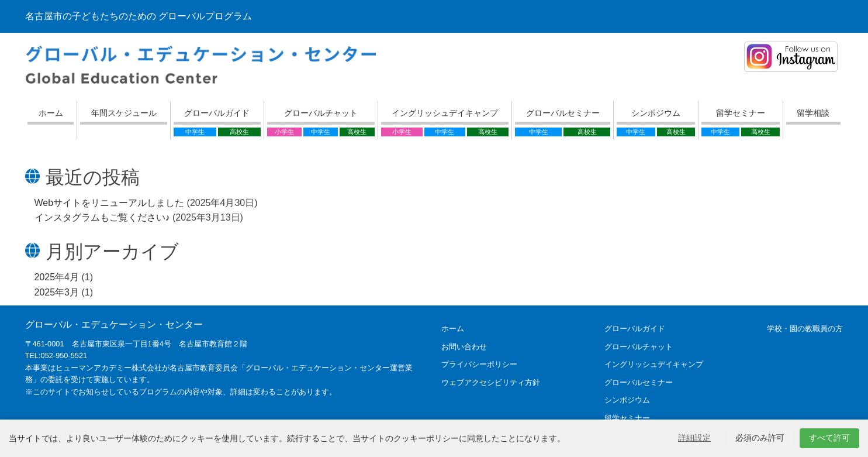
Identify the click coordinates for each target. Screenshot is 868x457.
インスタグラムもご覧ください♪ (102, 217)
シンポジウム (656, 113)
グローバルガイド (217, 113)
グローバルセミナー (563, 113)
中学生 (195, 132)
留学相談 (813, 113)
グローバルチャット (321, 113)
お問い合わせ (464, 347)
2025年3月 (57, 292)
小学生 (284, 132)
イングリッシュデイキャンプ (445, 113)
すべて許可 (829, 438)
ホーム (51, 113)
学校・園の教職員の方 (805, 329)
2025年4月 (57, 277)
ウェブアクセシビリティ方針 (491, 382)
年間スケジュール (124, 113)
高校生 (239, 132)
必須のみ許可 (760, 438)
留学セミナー (741, 113)
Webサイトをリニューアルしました (110, 203)
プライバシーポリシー (479, 364)
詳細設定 (694, 438)
